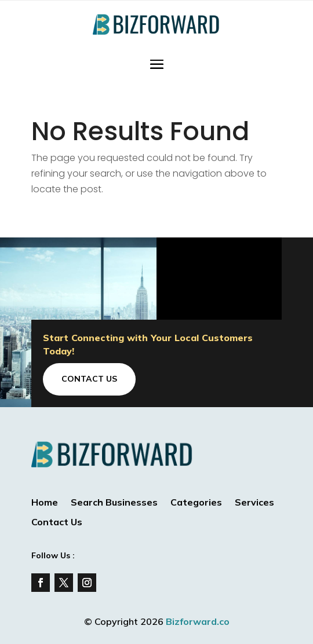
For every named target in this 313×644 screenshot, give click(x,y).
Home (45, 503)
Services (254, 503)
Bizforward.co (198, 621)
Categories (196, 503)
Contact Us (89, 379)
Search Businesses (114, 503)
